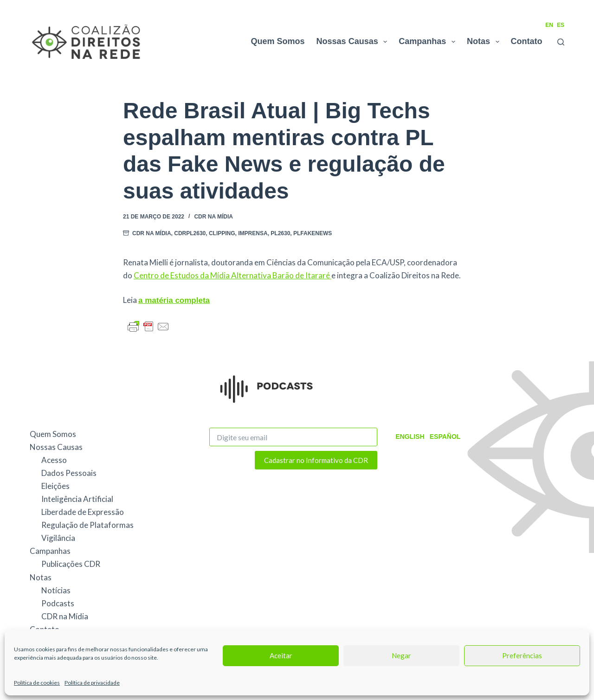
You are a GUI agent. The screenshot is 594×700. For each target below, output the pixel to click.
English (410, 437)
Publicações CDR (71, 564)
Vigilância (58, 538)
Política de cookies (37, 683)
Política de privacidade (92, 683)
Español (444, 437)
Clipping (222, 233)
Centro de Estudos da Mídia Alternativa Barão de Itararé (232, 275)
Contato (527, 41)
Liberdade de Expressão (83, 512)
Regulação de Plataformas (87, 525)
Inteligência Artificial (77, 499)
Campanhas (429, 42)
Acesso (54, 460)
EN (549, 25)
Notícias (56, 590)
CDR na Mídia (213, 217)
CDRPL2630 (190, 233)
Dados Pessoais (69, 473)
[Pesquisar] (561, 42)
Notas (485, 42)
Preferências (522, 655)
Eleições (55, 486)
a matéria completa (174, 300)
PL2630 (280, 233)
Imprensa (253, 233)
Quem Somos (278, 41)
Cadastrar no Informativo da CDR (316, 460)
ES (561, 25)
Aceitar (281, 655)
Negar (401, 655)
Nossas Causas (354, 42)
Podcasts (58, 603)
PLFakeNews (313, 233)
